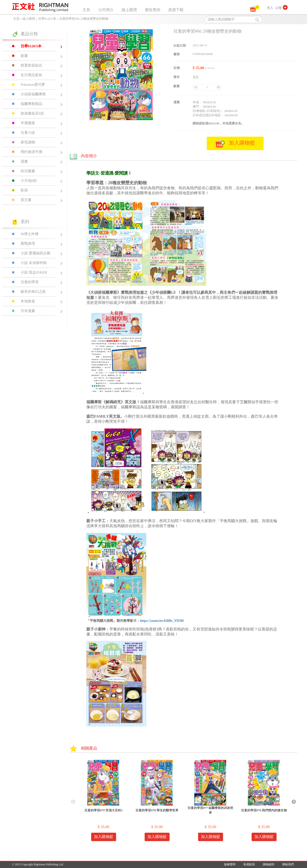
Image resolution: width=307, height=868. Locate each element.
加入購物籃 (104, 837)
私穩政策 (249, 864)
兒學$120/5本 (47, 19)
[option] (103, 802)
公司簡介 (106, 10)
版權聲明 (230, 864)
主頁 (86, 10)
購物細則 (269, 864)
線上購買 (129, 10)
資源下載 (176, 10)
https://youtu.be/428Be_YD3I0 (162, 621)
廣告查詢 (153, 10)
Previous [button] (73, 802)
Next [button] (294, 802)
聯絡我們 (288, 864)
